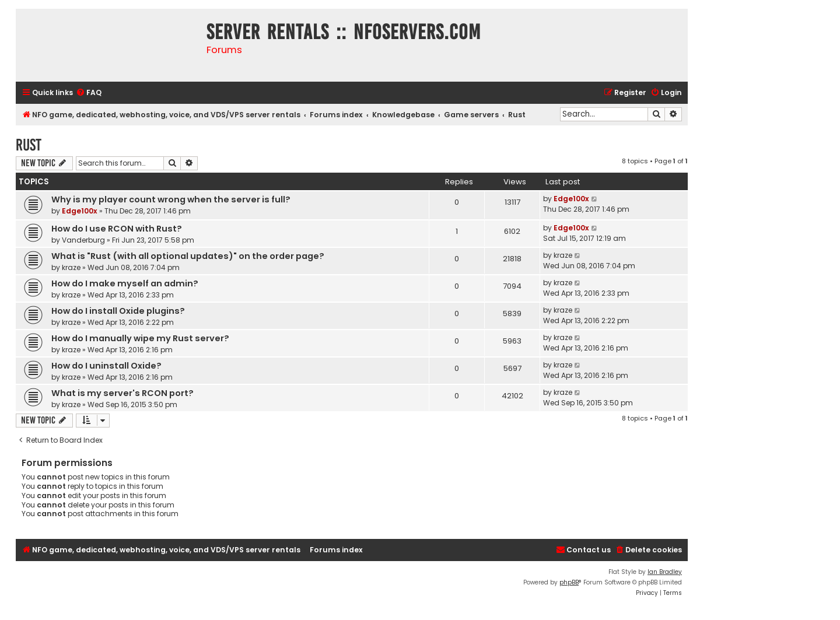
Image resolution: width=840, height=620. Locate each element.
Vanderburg (83, 240)
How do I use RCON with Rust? (117, 229)
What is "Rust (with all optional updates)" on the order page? (188, 256)
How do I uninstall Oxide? (106, 366)
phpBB (569, 582)
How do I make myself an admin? (125, 283)
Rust (29, 145)
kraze (71, 267)
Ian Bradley (665, 572)
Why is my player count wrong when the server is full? (171, 199)
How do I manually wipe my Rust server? (140, 338)
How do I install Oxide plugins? (118, 311)
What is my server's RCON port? (123, 393)
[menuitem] (89, 93)
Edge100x (80, 211)
